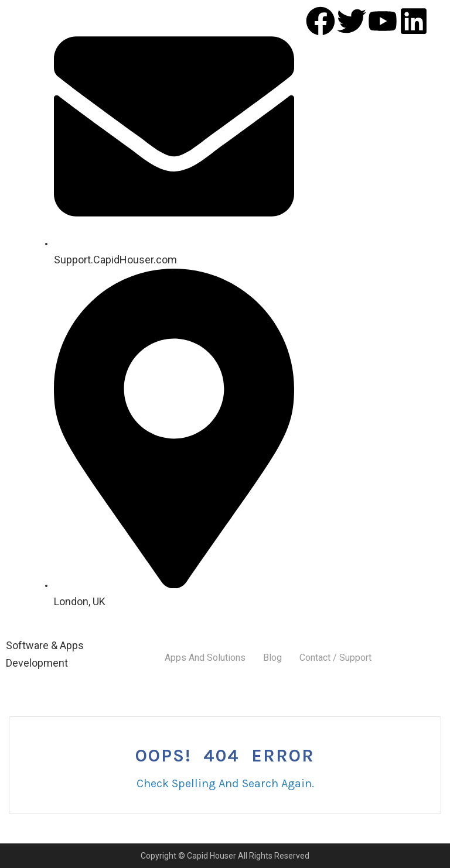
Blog (272, 658)
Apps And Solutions (205, 658)
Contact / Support (335, 658)
